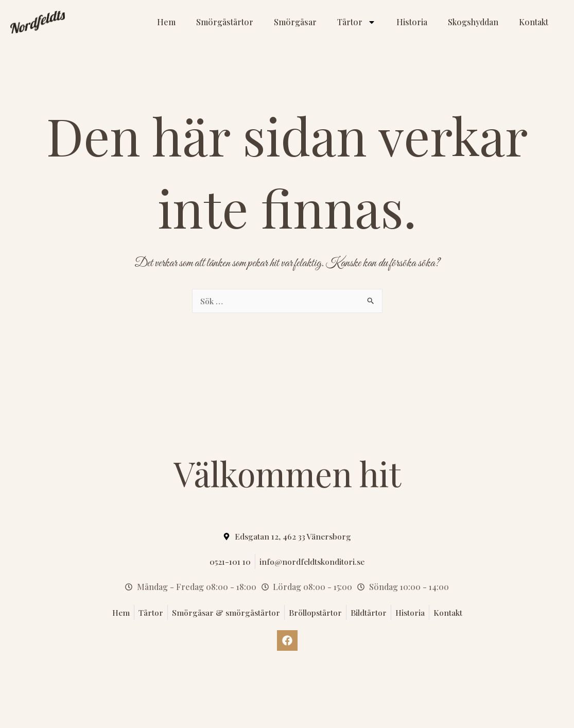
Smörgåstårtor (225, 22)
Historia (412, 22)
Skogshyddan (473, 22)
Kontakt (534, 22)
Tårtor (356, 22)
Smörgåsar (295, 22)
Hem (166, 22)
